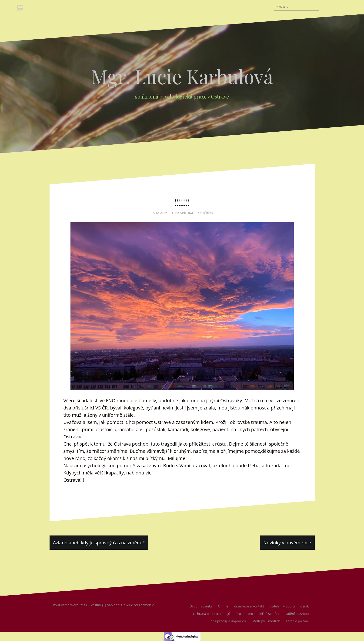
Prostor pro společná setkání (257, 614)
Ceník (304, 606)
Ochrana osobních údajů (212, 614)
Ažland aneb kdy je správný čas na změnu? (99, 543)
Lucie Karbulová (182, 213)
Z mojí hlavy (205, 213)
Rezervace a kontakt (249, 606)
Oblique (127, 605)
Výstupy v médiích (267, 621)
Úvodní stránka (201, 606)
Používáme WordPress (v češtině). (78, 605)
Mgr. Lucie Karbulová (182, 76)
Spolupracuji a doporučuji (228, 621)
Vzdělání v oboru (282, 606)
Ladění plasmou (297, 614)
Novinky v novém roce (287, 543)
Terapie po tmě (297, 621)
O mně (223, 606)
